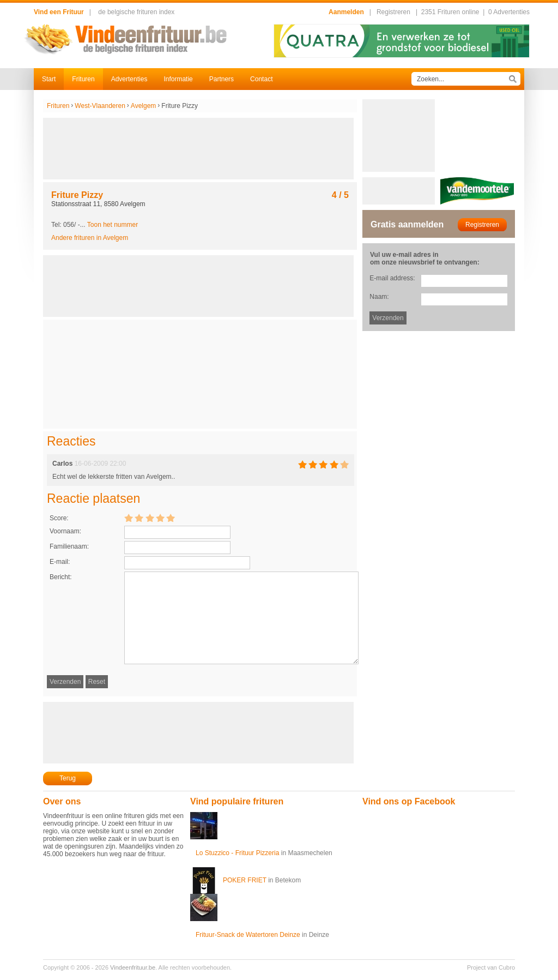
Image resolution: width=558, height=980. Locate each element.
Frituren (83, 79)
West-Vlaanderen (100, 106)
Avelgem (143, 106)
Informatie (178, 79)
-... (108, 225)
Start (49, 79)
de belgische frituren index (136, 12)
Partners (222, 79)
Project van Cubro (491, 967)
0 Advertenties (509, 12)
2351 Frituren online (450, 12)
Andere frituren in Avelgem (90, 238)
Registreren (393, 12)
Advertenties (129, 79)
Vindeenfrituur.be (133, 967)
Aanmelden (346, 12)
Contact (261, 79)
